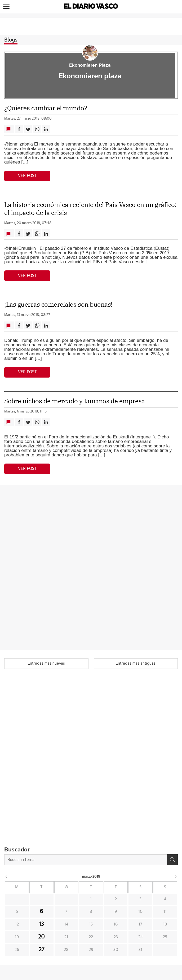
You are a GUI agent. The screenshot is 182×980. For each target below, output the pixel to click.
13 (41, 924)
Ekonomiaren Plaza (90, 65)
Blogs (11, 40)
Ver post (27, 176)
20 (41, 937)
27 (41, 950)
